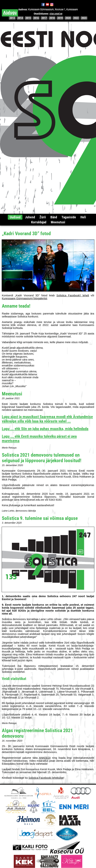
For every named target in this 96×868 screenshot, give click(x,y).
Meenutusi (58, 222)
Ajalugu (10, 13)
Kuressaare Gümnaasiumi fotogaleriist (24, 298)
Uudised (15, 217)
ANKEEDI (45, 758)
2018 (52, 18)
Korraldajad (39, 222)
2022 (76, 18)
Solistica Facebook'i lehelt (73, 295)
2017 (44, 18)
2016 (36, 18)
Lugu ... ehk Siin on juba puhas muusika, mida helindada (45, 429)
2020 (68, 18)
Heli (83, 217)
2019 (60, 18)
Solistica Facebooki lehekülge (46, 778)
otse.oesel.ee (56, 14)
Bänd (54, 217)
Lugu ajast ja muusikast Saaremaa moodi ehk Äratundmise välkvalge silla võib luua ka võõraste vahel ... (47, 419)
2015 (28, 18)
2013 (12, 18)
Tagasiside (69, 217)
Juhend (30, 217)
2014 (20, 18)
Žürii (43, 217)
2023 (84, 18)
